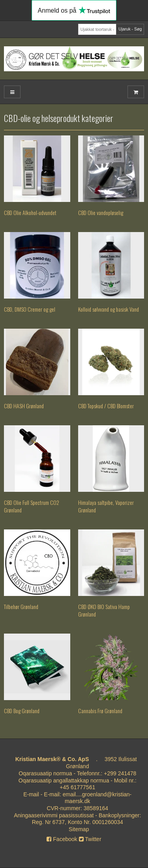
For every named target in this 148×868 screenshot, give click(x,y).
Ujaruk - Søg (130, 29)
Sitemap (79, 829)
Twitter (90, 839)
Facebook (62, 839)
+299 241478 (120, 773)
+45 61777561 (77, 787)
